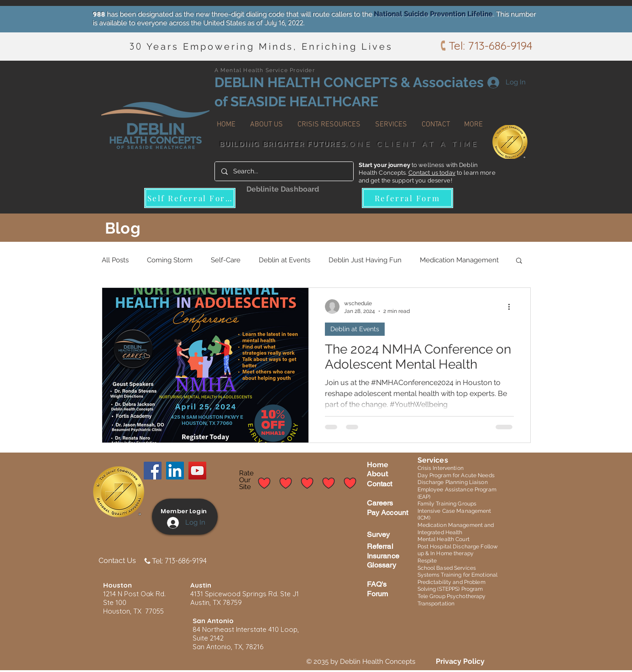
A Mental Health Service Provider (265, 70)
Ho (372, 465)
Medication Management (459, 260)
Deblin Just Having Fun (365, 260)
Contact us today (432, 173)
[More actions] (512, 307)
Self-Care (226, 260)
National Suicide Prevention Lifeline (434, 14)
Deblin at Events (285, 260)
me (383, 465)
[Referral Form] (407, 198)
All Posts (115, 260)
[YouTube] (197, 471)
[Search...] (284, 171)
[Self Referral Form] (190, 198)
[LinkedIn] (175, 471)
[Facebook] (153, 471)
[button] (266, 120)
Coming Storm (170, 260)
